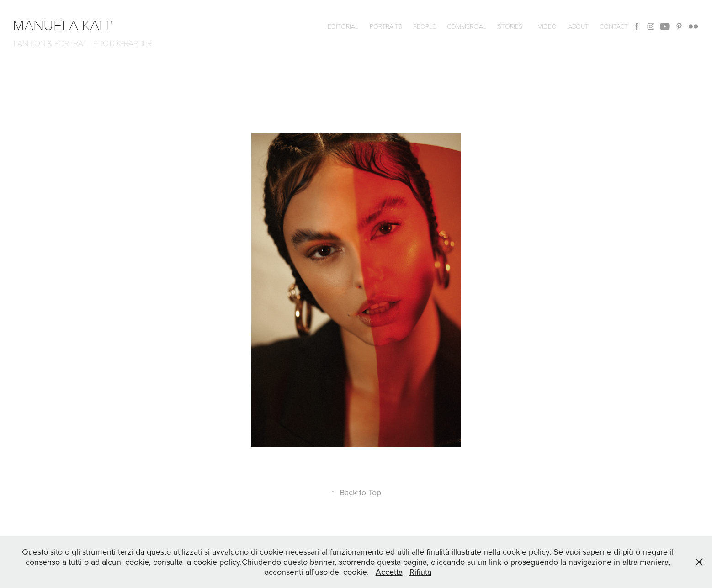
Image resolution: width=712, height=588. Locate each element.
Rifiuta (420, 572)
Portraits (386, 26)
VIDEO (547, 26)
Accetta (389, 572)
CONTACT (614, 26)
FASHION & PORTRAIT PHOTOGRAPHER (83, 43)
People (425, 26)
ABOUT (578, 26)
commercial (467, 26)
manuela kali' (66, 24)
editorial (343, 26)
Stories (510, 26)
